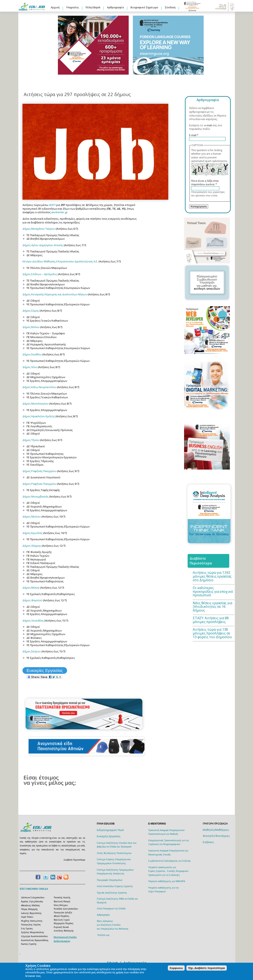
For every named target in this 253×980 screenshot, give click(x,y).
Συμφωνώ (176, 968)
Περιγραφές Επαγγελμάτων (110, 880)
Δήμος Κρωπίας (32, 533)
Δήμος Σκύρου (32, 651)
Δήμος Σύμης (31, 311)
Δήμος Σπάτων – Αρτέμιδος (40, 274)
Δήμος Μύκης (31, 588)
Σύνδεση (170, 7)
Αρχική (55, 7)
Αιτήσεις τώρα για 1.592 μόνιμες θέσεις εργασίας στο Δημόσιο (212, 576)
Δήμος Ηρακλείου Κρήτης (39, 416)
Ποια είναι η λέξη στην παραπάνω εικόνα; (205, 183)
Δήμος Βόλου (31, 327)
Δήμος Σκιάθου (32, 354)
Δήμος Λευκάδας (33, 620)
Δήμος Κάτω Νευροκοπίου (39, 387)
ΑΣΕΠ (52, 205)
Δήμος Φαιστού (32, 600)
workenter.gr (59, 212)
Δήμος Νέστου (32, 516)
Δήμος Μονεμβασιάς (36, 496)
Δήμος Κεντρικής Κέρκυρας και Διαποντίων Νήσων (55, 294)
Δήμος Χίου (30, 367)
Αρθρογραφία (115, 7)
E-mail (194, 135)
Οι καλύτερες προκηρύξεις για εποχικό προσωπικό (213, 591)
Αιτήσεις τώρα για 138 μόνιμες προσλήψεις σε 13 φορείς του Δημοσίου (212, 633)
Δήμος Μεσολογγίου (36, 404)
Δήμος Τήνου (31, 440)
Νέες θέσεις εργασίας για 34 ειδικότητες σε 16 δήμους (212, 607)
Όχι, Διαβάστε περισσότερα (206, 968)
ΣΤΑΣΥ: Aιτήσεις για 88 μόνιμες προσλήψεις (211, 620)
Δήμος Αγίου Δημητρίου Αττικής (43, 245)
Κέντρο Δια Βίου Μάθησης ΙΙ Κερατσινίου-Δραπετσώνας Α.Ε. (60, 261)
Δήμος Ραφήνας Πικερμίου (39, 471)
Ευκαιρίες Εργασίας (45, 670)
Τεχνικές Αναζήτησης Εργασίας (112, 893)
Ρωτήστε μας (104, 935)
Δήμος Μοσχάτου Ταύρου (39, 229)
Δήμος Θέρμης (32, 546)
